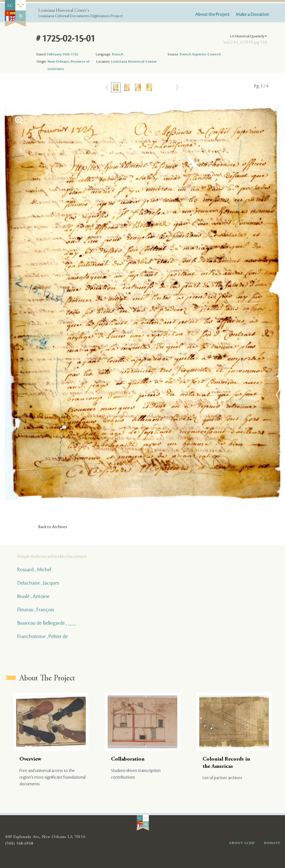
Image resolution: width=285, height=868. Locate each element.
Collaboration (128, 759)
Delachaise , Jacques (38, 583)
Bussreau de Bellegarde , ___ (47, 623)
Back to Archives (53, 527)
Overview (30, 759)
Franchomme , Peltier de (43, 636)
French (118, 54)
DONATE (272, 843)
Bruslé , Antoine (33, 596)
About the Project (212, 14)
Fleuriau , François (36, 610)
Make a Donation (252, 14)
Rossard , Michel (34, 570)
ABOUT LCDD (242, 843)
